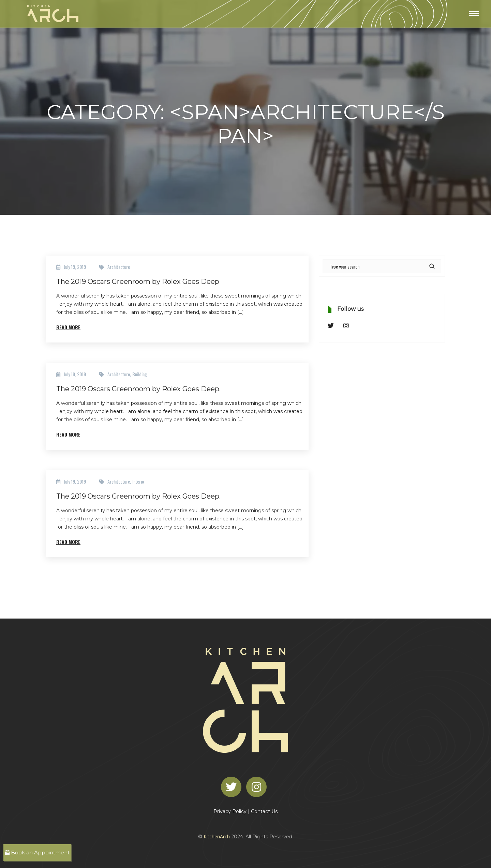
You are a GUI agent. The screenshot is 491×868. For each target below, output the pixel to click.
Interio (138, 481)
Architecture (119, 267)
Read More (68, 327)
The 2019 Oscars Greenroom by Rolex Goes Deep (138, 281)
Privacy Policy (230, 811)
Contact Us (264, 811)
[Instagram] (258, 787)
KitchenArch (217, 836)
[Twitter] (233, 787)
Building (140, 374)
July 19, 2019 (75, 267)
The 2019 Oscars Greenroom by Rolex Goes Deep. (138, 389)
